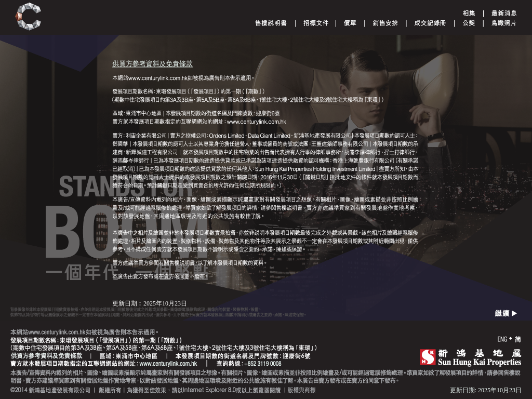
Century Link (28, 17)
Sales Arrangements (385, 23)
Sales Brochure (271, 23)
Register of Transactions (430, 23)
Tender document (316, 23)
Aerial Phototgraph (504, 23)
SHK (471, 357)
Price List (350, 23)
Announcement (504, 13)
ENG (502, 340)
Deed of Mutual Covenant (469, 23)
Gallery (469, 13)
